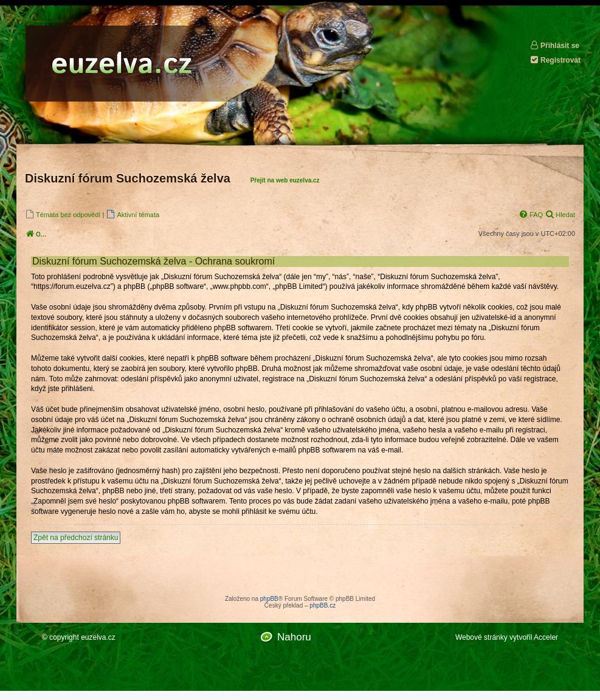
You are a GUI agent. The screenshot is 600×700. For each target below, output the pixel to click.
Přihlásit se (554, 45)
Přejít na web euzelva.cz (285, 180)
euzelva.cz (98, 637)
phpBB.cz (322, 605)
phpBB (269, 599)
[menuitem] (63, 214)
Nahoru (294, 637)
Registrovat (555, 60)
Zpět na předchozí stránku (76, 538)
